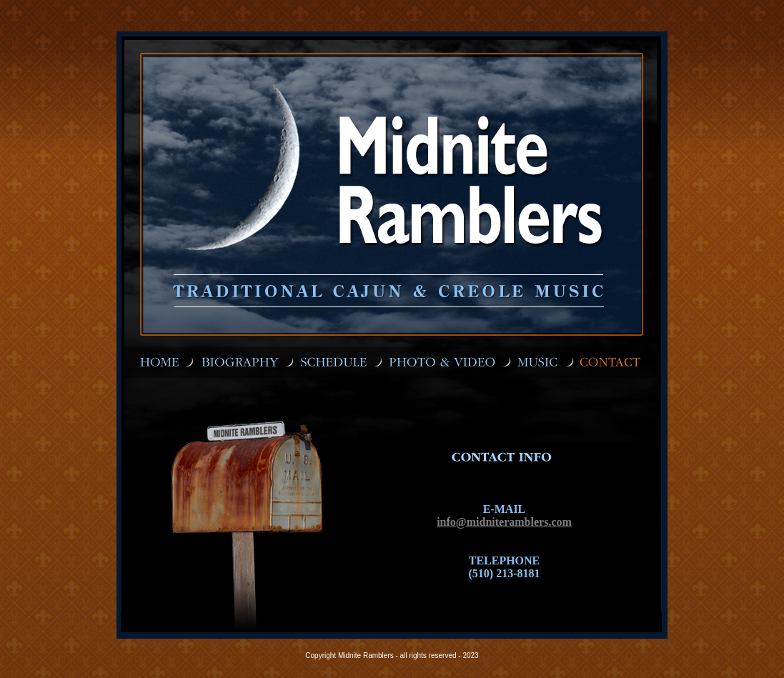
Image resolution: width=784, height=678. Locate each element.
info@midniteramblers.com (504, 522)
